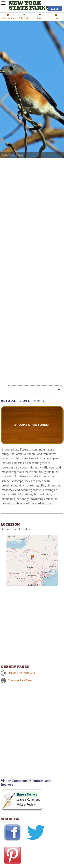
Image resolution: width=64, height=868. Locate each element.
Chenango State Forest (20, 680)
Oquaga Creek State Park (21, 673)
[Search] (34, 389)
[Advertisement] (32, 744)
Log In (55, 9)
